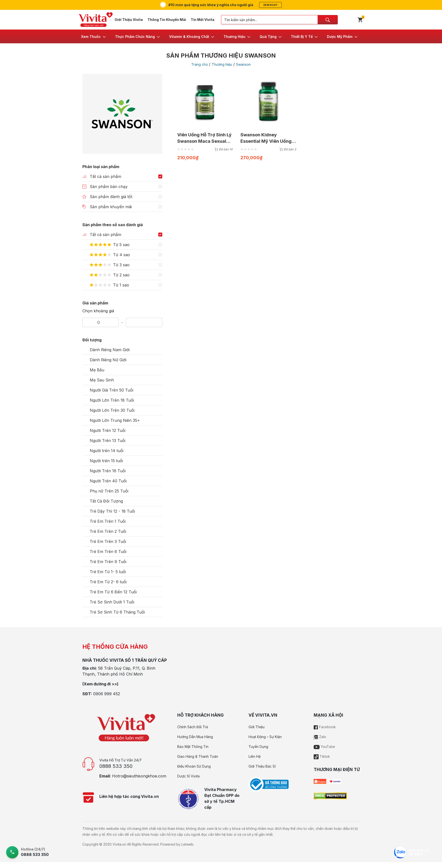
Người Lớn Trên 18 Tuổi (112, 400)
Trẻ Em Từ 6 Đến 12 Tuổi (113, 592)
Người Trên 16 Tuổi (108, 471)
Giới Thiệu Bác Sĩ (262, 766)
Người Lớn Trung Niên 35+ (115, 420)
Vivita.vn (119, 844)
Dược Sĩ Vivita (188, 776)
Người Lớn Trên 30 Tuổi (112, 410)
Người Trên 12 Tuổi (108, 430)
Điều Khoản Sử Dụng (194, 766)
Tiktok (322, 756)
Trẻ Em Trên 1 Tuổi (108, 521)
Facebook (325, 727)
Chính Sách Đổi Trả (193, 727)
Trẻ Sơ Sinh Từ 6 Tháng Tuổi (117, 612)
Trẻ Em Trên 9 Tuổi (108, 562)
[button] (94, 36)
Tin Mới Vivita (203, 20)
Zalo (320, 737)
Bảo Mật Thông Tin (193, 747)
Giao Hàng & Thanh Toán (198, 756)
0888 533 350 (116, 766)
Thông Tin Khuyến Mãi (167, 20)
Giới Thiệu (257, 727)
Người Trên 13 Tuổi (108, 441)
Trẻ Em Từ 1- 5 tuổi (108, 572)
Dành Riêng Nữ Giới (108, 360)
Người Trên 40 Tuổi (108, 481)
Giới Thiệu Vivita (129, 20)
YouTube (324, 747)
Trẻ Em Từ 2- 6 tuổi (108, 582)
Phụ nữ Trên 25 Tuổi (109, 491)
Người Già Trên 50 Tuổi (111, 390)
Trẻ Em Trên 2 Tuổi (108, 531)
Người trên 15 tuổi (106, 461)
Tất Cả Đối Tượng (106, 501)
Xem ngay (270, 5)
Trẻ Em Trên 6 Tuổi (108, 552)
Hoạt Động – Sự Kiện (265, 737)
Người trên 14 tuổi (107, 451)
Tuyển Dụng (258, 747)
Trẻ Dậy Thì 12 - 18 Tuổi (112, 511)
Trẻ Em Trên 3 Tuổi (108, 541)
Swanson (243, 64)
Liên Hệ (255, 756)
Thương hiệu (222, 64)
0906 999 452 (107, 694)
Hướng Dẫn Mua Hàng (195, 737)
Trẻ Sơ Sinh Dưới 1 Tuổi (112, 602)
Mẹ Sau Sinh (102, 380)
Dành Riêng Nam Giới (110, 350)
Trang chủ (199, 64)
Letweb (187, 844)
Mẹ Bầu (97, 370)
